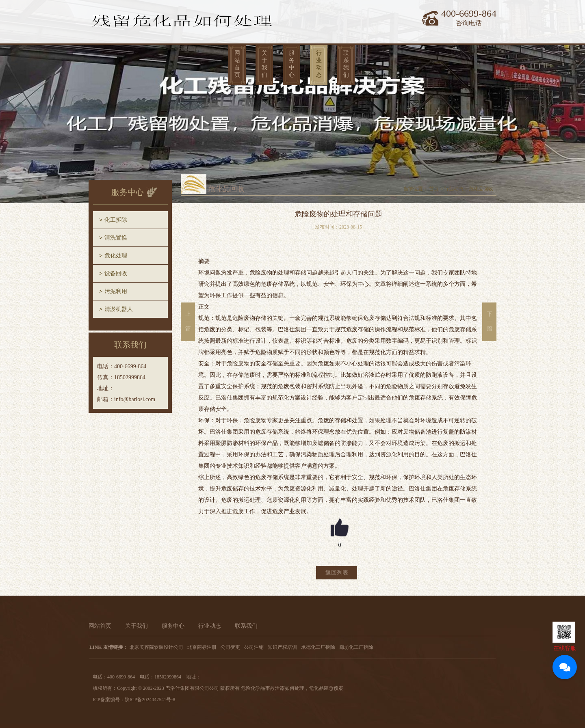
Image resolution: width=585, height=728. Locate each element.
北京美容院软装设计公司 (156, 647)
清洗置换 (116, 238)
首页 (434, 189)
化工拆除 (116, 220)
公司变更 (230, 647)
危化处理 (116, 256)
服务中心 (292, 64)
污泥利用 (116, 291)
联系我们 (346, 64)
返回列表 (337, 573)
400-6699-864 (469, 13)
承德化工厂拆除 (318, 647)
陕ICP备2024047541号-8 (150, 700)
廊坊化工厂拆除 (356, 647)
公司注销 (254, 647)
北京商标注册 (202, 647)
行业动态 (319, 64)
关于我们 (264, 64)
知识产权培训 (282, 647)
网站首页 (237, 64)
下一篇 (490, 321)
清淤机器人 (119, 309)
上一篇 (188, 321)
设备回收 (116, 273)
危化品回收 (481, 189)
